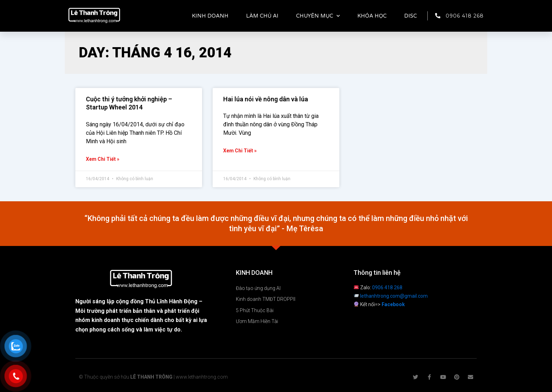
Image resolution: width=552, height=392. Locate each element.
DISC (410, 16)
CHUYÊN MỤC (318, 16)
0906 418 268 (387, 287)
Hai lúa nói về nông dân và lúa (266, 99)
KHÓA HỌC (372, 16)
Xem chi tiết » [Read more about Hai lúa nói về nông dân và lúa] (240, 151)
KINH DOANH (210, 16)
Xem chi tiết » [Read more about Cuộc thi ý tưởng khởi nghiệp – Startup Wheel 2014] (103, 159)
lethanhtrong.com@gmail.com (394, 296)
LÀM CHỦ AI (262, 16)
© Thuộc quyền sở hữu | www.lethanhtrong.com (153, 377)
